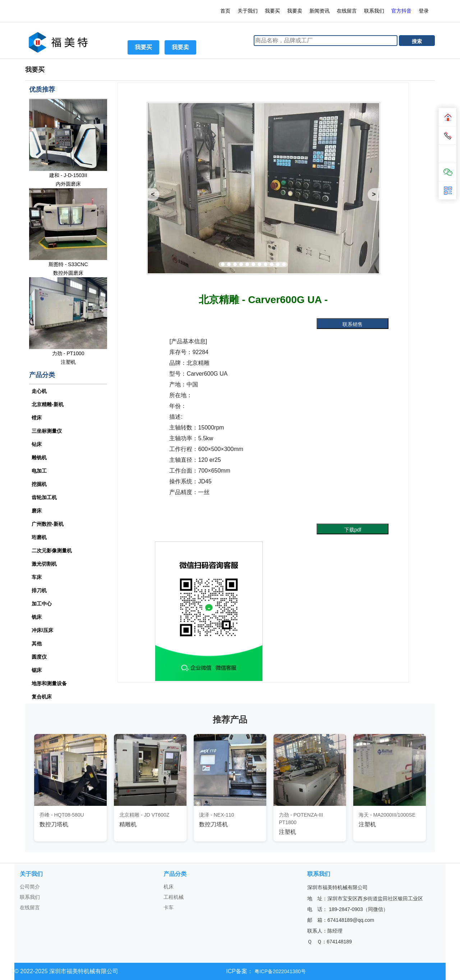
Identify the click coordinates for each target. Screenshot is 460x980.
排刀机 (39, 590)
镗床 (37, 418)
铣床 (37, 617)
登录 (424, 11)
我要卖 (295, 11)
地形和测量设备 (49, 683)
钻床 (37, 444)
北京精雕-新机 (48, 404)
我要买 (272, 11)
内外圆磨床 (68, 184)
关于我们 (248, 11)
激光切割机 (44, 564)
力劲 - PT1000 (68, 353)
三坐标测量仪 (47, 431)
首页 (225, 11)
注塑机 (68, 362)
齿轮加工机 (44, 497)
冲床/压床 (42, 630)
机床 (169, 887)
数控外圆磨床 (68, 273)
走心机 (39, 391)
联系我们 (374, 11)
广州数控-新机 (48, 524)
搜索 (417, 41)
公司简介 (30, 887)
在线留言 (347, 11)
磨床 (37, 511)
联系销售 (353, 324)
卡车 (169, 907)
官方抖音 (401, 11)
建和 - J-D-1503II (68, 175)
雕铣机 (39, 458)
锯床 (37, 670)
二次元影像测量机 (52, 551)
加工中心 (42, 604)
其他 (37, 644)
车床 (37, 577)
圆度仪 (39, 657)
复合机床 (42, 697)
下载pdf (353, 530)
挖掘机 (39, 484)
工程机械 (174, 897)
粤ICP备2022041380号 (279, 971)
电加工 (39, 471)
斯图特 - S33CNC (68, 264)
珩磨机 (39, 537)
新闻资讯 (319, 11)
